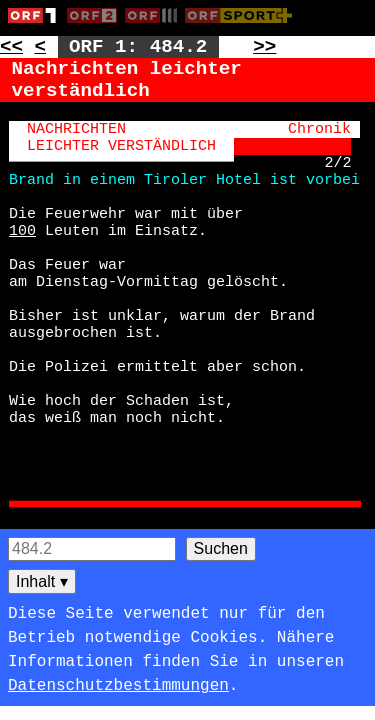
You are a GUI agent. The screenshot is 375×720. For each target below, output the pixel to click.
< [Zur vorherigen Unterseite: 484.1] (41, 47)
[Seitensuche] (92, 549)
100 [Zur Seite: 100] (22, 231)
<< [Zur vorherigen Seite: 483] (11, 47)
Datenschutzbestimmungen (118, 686)
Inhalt (42, 581)
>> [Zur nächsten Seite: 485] (264, 47)
